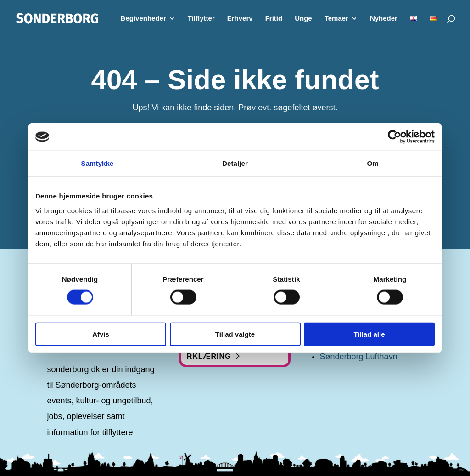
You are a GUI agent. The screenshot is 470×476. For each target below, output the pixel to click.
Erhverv (240, 19)
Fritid (274, 19)
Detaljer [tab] (235, 163)
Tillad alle (369, 334)
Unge (303, 19)
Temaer (336, 19)
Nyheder (384, 19)
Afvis (101, 334)
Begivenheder (143, 19)
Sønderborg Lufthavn (359, 357)
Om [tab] (372, 163)
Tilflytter (201, 19)
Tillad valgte (235, 334)
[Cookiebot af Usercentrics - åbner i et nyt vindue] (394, 137)
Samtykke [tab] (98, 163)
